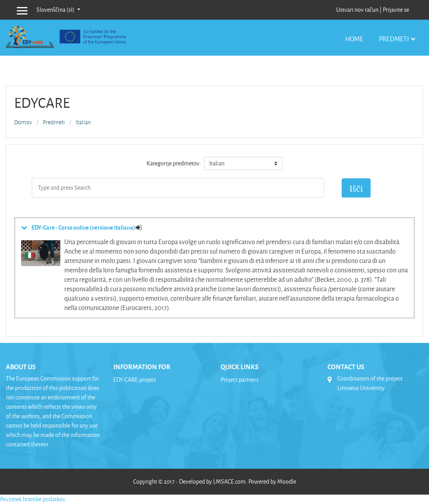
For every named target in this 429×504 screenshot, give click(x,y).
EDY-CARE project (135, 380)
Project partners (240, 380)
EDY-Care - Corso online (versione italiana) (83, 227)
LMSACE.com (229, 481)
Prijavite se (396, 10)
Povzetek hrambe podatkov (33, 499)
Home (354, 39)
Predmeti (394, 39)
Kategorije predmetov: (174, 163)
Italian (83, 122)
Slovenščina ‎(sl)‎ (56, 10)
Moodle (287, 481)
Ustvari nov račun (357, 10)
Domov (23, 122)
